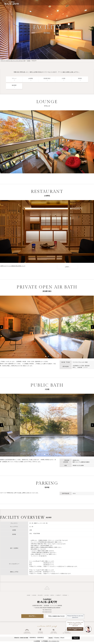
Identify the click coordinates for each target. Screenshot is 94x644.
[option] (47, 327)
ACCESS (47, 595)
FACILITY (40, 595)
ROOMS (34, 595)
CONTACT (58, 595)
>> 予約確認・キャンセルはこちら (50, 641)
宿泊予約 (79, 3)
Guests (51, 638)
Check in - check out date (21, 638)
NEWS (52, 595)
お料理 (67, 267)
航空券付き (58, 3)
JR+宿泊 (69, 3)
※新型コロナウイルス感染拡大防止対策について (13, 266)
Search (76, 638)
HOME (29, 61)
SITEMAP (65, 595)
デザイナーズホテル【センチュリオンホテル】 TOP (13, 61)
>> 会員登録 (37, 641)
